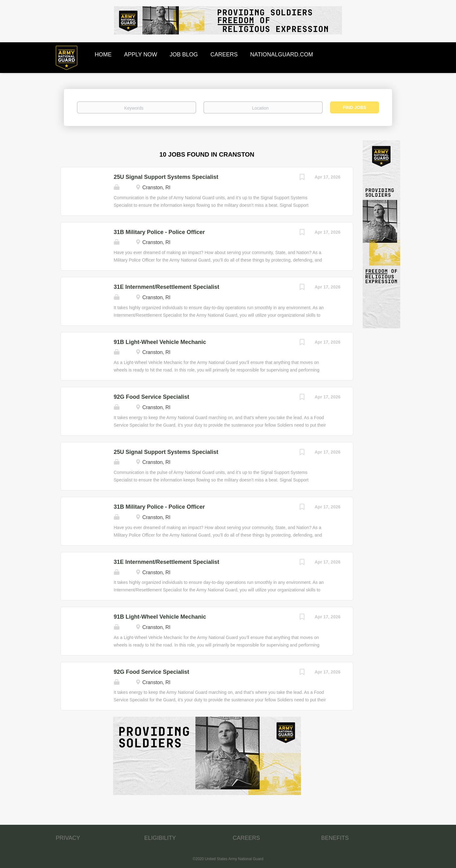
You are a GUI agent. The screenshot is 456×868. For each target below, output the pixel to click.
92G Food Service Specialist (151, 397)
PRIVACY (68, 838)
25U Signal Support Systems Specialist (166, 177)
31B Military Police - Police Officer (159, 232)
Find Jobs (355, 107)
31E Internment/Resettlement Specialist (166, 287)
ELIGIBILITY (160, 838)
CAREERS (246, 838)
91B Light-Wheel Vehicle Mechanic (160, 342)
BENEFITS (335, 838)
